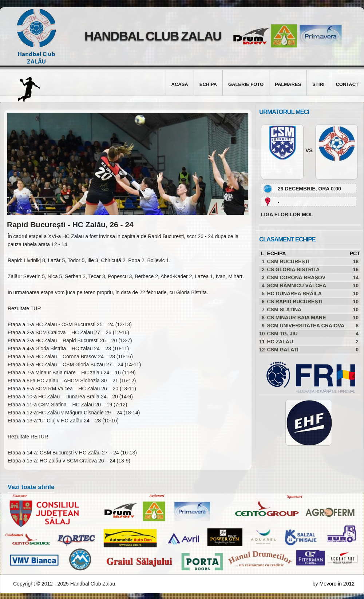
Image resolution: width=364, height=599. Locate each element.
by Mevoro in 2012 (334, 584)
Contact (347, 84)
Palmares (288, 84)
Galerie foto (246, 84)
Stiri (318, 84)
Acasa (180, 84)
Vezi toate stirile (31, 487)
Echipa (208, 84)
